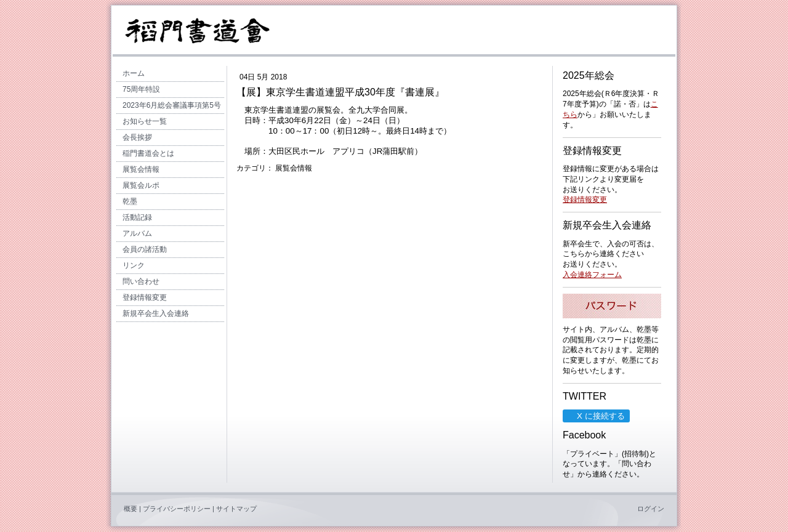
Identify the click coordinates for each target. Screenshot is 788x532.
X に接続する (596, 416)
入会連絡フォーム (592, 275)
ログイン (651, 509)
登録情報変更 (585, 199)
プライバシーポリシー (177, 509)
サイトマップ (236, 509)
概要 (131, 509)
